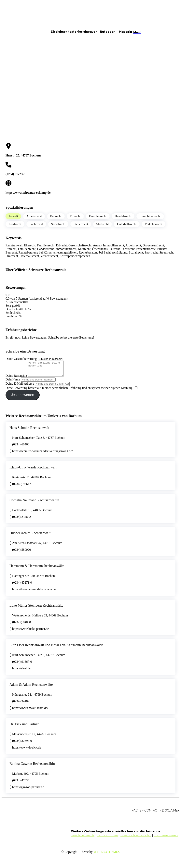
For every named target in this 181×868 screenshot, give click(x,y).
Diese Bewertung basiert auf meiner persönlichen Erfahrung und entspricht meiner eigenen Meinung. (69, 391)
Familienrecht (98, 216)
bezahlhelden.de (83, 838)
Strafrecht (102, 224)
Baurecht (56, 216)
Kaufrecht (15, 224)
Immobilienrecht (150, 216)
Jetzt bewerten (23, 398)
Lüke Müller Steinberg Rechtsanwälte (36, 608)
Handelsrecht (123, 216)
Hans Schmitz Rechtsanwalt (29, 431)
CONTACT (152, 813)
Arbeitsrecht (34, 216)
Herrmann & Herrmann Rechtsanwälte (37, 569)
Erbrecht (75, 216)
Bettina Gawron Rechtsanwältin (32, 767)
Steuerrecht (81, 224)
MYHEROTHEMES (107, 855)
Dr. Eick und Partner (24, 727)
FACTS (137, 813)
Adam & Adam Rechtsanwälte (31, 688)
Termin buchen (107, 838)
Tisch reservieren (166, 838)
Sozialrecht (58, 224)
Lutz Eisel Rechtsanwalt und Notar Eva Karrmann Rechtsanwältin (56, 648)
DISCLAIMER (171, 813)
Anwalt (13, 216)
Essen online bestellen (136, 838)
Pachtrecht (36, 224)
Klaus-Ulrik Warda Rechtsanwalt (33, 470)
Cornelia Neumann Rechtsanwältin (34, 503)
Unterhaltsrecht (127, 224)
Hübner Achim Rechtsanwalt (30, 536)
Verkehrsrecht (153, 224)
